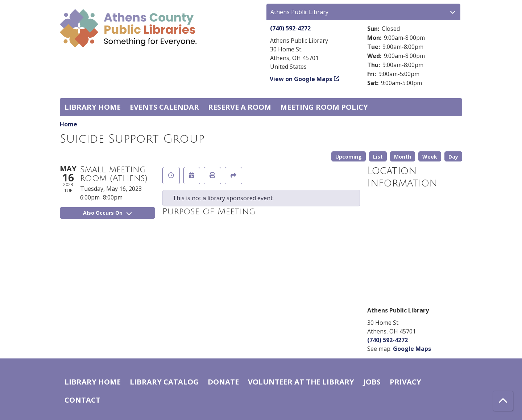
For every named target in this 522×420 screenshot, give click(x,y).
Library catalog (164, 382)
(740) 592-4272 (290, 28)
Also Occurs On (107, 213)
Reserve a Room (240, 107)
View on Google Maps (301, 79)
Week (430, 157)
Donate (223, 382)
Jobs (372, 382)
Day (453, 157)
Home (69, 124)
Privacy (405, 382)
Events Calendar (164, 107)
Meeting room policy (324, 107)
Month (403, 157)
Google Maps (412, 349)
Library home (93, 107)
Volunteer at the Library (301, 382)
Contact (82, 400)
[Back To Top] (503, 401)
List (378, 157)
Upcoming (349, 157)
